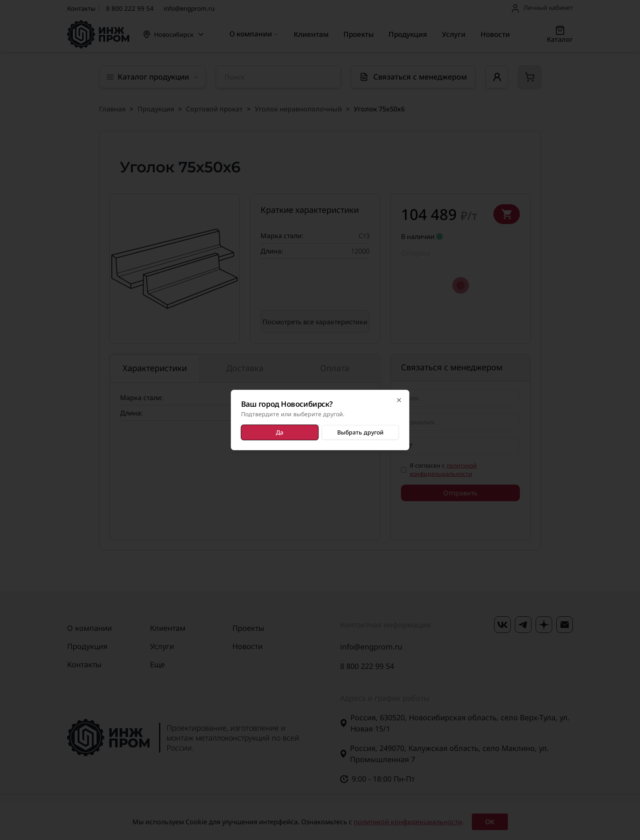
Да (280, 432)
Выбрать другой (360, 432)
